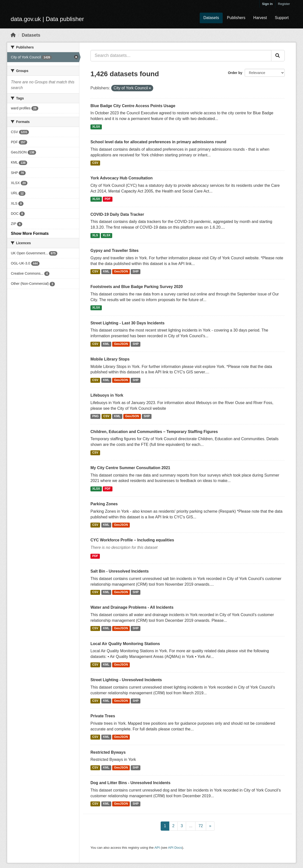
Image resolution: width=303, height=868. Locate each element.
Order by (235, 73)
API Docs (175, 848)
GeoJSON (121, 271)
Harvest (260, 18)
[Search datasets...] (181, 56)
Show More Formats (30, 233)
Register (284, 4)
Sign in (267, 4)
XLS (95, 235)
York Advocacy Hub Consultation (122, 178)
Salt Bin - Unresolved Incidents (120, 571)
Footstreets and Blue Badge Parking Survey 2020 (137, 287)
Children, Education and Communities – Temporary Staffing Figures (154, 432)
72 (201, 826)
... (191, 826)
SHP (136, 271)
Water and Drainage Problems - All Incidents (132, 607)
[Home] (13, 35)
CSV (95, 163)
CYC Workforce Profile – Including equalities (132, 540)
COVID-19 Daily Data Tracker (117, 214)
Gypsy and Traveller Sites (115, 251)
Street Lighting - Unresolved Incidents (126, 680)
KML (106, 271)
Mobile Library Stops (110, 359)
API (157, 848)
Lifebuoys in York (107, 395)
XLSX (96, 127)
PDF (108, 199)
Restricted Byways (108, 752)
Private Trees (103, 716)
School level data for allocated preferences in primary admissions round (158, 142)
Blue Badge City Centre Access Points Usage (133, 106)
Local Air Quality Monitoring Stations (125, 644)
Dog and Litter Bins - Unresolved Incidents (130, 783)
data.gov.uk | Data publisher (47, 19)
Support (282, 18)
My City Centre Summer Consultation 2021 (130, 468)
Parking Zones (104, 504)
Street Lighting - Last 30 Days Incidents (128, 323)
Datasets (211, 18)
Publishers (236, 18)
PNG (95, 416)
